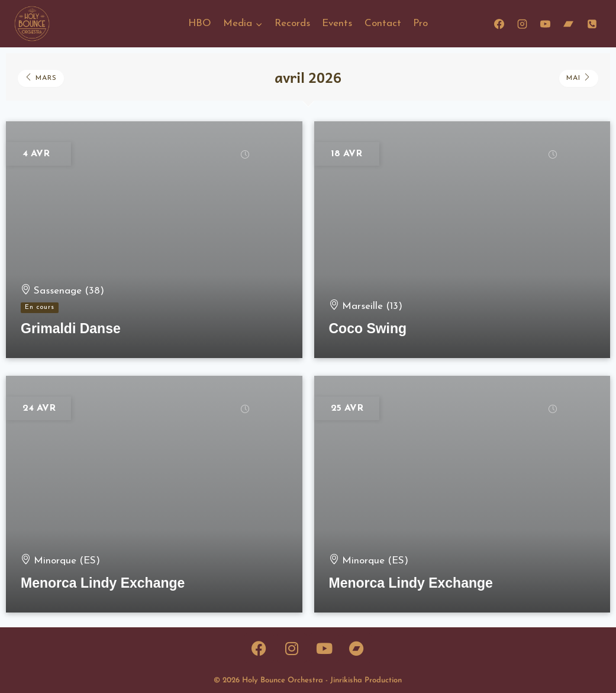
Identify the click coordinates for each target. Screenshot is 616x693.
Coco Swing (368, 328)
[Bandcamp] (569, 24)
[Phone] (592, 24)
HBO (200, 23)
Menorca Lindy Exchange (103, 583)
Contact (383, 23)
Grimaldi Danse (71, 328)
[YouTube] (546, 24)
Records (292, 23)
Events (337, 23)
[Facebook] (499, 24)
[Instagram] (523, 24)
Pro (420, 23)
